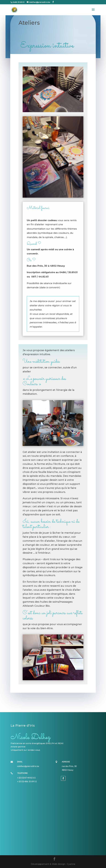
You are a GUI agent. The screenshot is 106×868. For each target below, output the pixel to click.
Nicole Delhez (31, 737)
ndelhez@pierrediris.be (28, 766)
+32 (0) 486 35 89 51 (27, 781)
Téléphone (22, 773)
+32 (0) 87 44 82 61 (26, 778)
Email (20, 762)
